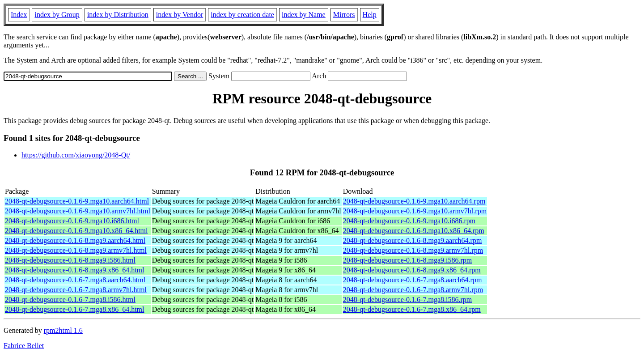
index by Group (57, 15)
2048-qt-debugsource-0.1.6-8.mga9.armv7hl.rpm (413, 250)
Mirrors (344, 15)
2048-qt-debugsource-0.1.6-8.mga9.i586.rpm (407, 260)
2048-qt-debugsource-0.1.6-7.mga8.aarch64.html (75, 280)
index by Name (304, 15)
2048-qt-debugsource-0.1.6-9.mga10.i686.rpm (409, 221)
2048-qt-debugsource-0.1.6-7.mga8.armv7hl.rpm (413, 290)
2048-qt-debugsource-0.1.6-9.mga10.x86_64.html (76, 231)
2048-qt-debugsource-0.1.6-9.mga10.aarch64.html (77, 201)
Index (19, 15)
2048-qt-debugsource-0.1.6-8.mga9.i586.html (70, 260)
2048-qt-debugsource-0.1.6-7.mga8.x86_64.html (75, 309)
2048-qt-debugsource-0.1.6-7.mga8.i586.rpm (407, 300)
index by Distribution (118, 15)
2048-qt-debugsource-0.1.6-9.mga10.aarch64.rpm (414, 201)
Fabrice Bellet (24, 346)
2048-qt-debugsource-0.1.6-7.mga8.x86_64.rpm (412, 309)
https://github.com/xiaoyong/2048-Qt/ (76, 155)
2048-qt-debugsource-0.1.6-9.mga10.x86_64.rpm (414, 231)
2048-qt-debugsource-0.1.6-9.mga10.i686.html (72, 221)
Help (370, 15)
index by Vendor (180, 15)
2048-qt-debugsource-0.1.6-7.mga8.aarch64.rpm (413, 280)
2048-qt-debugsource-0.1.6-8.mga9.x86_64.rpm (412, 270)
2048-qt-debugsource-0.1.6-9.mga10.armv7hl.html (78, 211)
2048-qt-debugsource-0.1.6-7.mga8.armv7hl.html (76, 290)
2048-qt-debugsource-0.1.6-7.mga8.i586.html (70, 300)
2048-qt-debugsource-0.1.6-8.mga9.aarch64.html (75, 240)
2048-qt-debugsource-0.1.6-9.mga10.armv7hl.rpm (415, 211)
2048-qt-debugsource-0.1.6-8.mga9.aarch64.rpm (413, 240)
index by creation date (242, 15)
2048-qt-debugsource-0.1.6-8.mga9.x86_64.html (75, 270)
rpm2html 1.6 (63, 330)
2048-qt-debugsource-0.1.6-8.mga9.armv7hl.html (76, 250)
